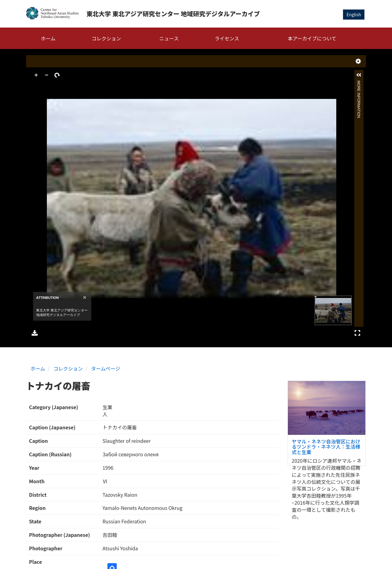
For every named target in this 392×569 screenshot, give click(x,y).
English (354, 14)
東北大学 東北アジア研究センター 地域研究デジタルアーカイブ (173, 14)
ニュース (169, 38)
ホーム (48, 38)
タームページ (106, 368)
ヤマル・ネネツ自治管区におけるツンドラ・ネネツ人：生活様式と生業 (326, 447)
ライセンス (227, 38)
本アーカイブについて (312, 38)
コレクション (106, 38)
